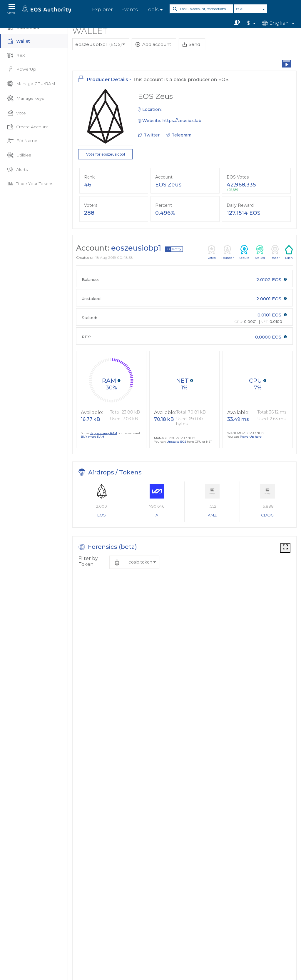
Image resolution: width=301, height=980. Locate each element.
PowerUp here (251, 437)
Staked (260, 252)
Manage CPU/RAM (31, 84)
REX (16, 55)
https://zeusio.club (182, 121)
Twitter (152, 135)
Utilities (19, 155)
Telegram (182, 135)
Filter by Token (88, 561)
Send (191, 44)
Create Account (28, 127)
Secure (244, 252)
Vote (16, 113)
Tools (152, 10)
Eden (289, 252)
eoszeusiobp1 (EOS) (99, 44)
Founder (228, 252)
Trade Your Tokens (30, 184)
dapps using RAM (103, 433)
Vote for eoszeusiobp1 (106, 154)
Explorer (102, 10)
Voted (212, 252)
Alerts (17, 170)
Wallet (19, 41)
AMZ (212, 515)
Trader (275, 252)
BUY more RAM (92, 437)
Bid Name (22, 141)
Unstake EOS (176, 442)
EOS (240, 9)
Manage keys (25, 98)
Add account (153, 44)
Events (129, 10)
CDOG (267, 515)
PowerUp (22, 69)
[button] (134, 562)
